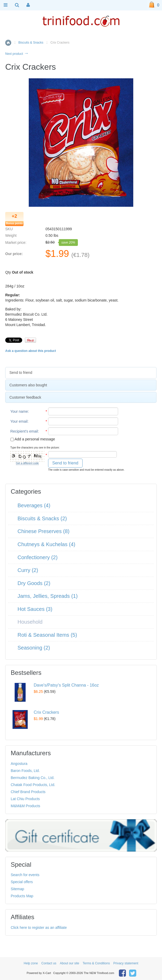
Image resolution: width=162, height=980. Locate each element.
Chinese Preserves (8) (44, 531)
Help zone (31, 963)
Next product (17, 54)
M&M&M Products (25, 806)
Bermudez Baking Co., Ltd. (33, 778)
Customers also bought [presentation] (28, 385)
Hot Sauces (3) (35, 609)
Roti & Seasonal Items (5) (47, 635)
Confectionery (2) (37, 557)
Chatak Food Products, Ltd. (33, 785)
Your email (19, 421)
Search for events (25, 875)
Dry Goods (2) (34, 583)
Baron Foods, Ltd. (25, 771)
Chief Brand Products (28, 792)
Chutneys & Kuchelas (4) (46, 544)
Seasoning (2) (34, 648)
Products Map (22, 896)
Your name (19, 411)
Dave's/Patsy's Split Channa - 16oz (66, 685)
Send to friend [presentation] (21, 373)
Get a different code (27, 463)
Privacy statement (126, 963)
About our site (70, 963)
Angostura (19, 764)
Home (8, 43)
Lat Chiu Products (25, 799)
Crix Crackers (46, 712)
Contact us (49, 963)
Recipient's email (24, 431)
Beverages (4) (34, 505)
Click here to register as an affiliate (39, 928)
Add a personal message (33, 439)
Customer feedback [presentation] (25, 397)
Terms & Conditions (96, 963)
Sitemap (17, 889)
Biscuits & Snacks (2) (42, 518)
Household (30, 622)
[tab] (81, 373)
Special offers (22, 882)
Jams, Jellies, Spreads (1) (48, 596)
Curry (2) (28, 570)
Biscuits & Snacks (31, 43)
